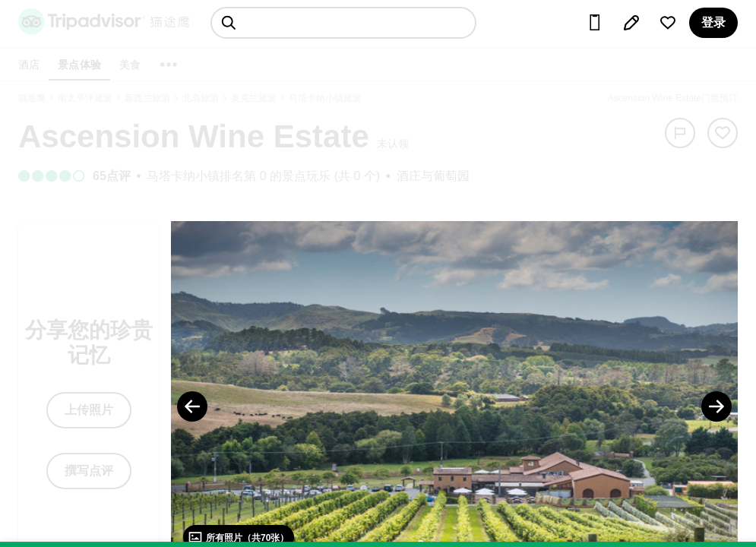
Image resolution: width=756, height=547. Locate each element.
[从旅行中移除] (723, 133)
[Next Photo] (716, 406)
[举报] (680, 133)
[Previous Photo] (192, 406)
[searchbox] (343, 23)
